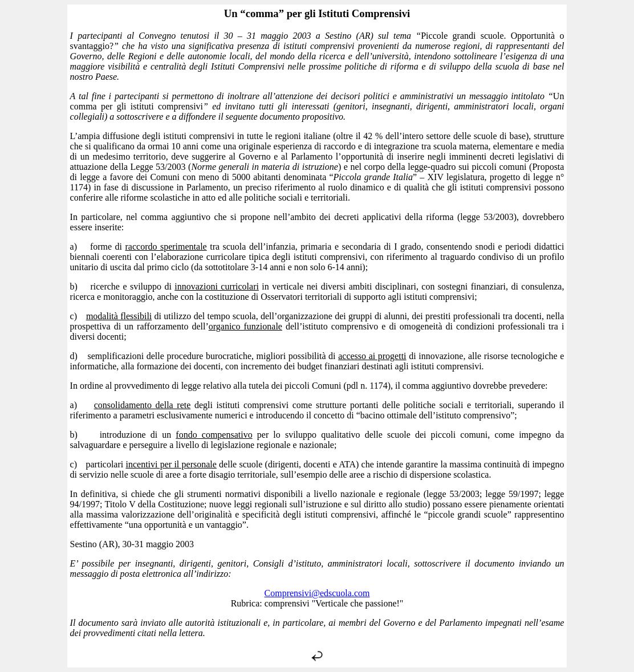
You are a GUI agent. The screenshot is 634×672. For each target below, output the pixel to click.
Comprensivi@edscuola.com (317, 593)
